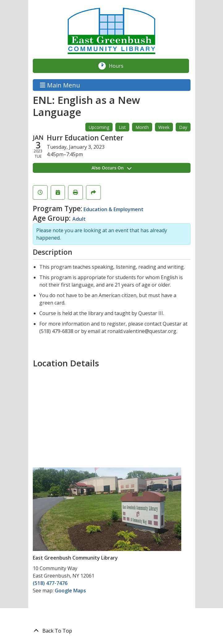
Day (183, 127)
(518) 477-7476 (50, 583)
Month (142, 127)
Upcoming (99, 127)
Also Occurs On (111, 168)
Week (164, 127)
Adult (79, 219)
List (122, 127)
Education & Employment (114, 209)
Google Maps (70, 591)
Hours (119, 66)
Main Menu (60, 85)
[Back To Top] (112, 631)
